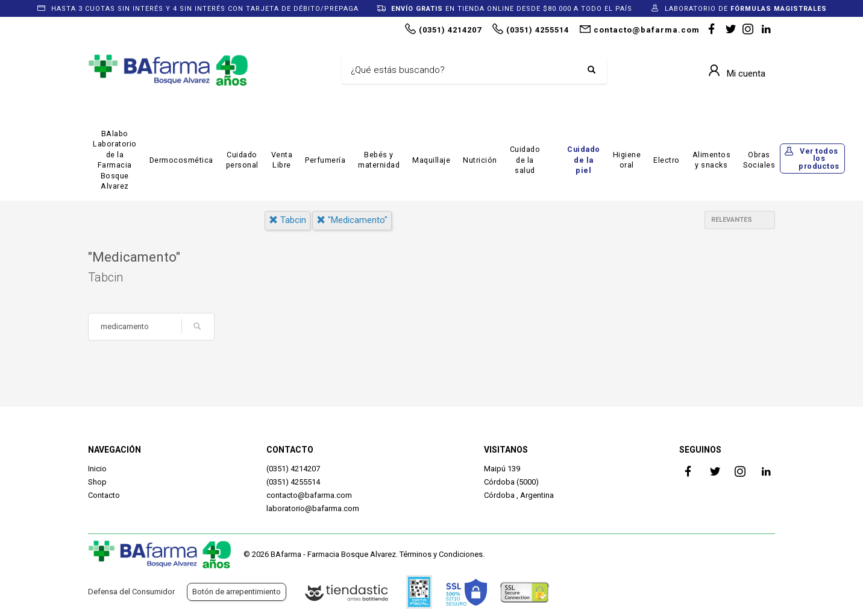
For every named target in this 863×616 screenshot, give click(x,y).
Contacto (104, 495)
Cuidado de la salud (525, 160)
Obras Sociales (759, 160)
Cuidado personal (242, 160)
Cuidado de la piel (584, 160)
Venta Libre (282, 160)
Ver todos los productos (819, 159)
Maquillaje (431, 160)
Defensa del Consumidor (131, 592)
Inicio (97, 469)
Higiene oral (627, 160)
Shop (97, 482)
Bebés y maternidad (379, 160)
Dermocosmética (181, 160)
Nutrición (480, 160)
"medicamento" (352, 220)
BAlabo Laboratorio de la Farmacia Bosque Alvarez (115, 160)
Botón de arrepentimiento (237, 592)
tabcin (287, 220)
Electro (667, 160)
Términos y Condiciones (441, 554)
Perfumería (325, 160)
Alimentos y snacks (712, 160)
